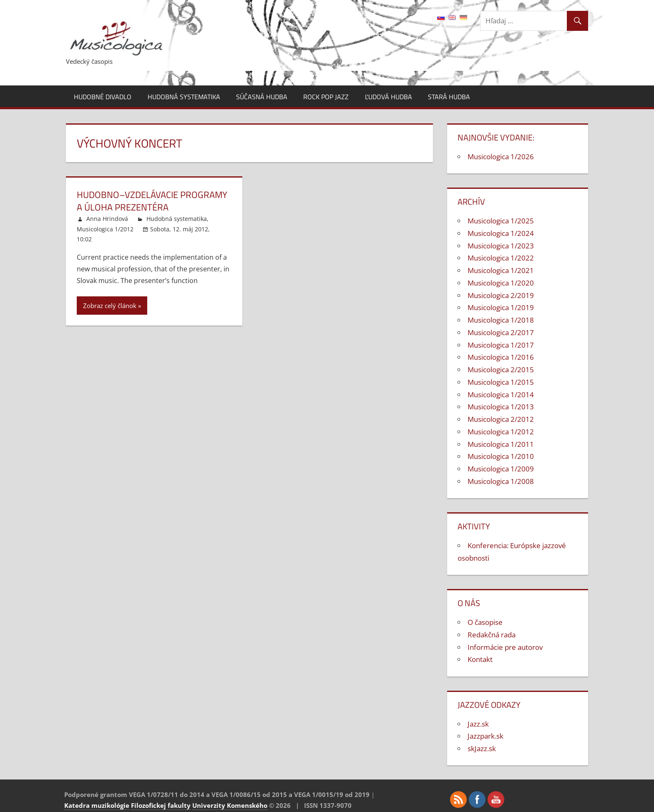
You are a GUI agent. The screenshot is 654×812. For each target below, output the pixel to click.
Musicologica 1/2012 (105, 229)
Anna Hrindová (107, 219)
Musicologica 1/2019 (501, 307)
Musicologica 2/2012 (501, 419)
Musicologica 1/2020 (501, 283)
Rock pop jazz (326, 97)
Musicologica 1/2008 (501, 481)
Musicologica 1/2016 (501, 357)
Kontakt (480, 659)
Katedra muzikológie (97, 805)
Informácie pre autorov (505, 647)
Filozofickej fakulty (161, 805)
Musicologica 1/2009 (501, 469)
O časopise (485, 622)
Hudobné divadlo (103, 97)
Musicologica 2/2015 (501, 370)
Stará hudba (449, 97)
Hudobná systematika (184, 97)
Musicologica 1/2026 (501, 157)
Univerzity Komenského (230, 805)
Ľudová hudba (389, 97)
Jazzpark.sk (485, 736)
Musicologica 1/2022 (501, 258)
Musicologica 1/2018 (501, 320)
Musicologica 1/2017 (501, 345)
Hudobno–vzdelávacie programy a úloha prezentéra (152, 201)
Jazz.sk (478, 724)
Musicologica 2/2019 (501, 295)
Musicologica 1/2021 (501, 270)
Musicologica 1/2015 (501, 382)
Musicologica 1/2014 (501, 395)
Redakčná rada (492, 635)
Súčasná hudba (262, 97)
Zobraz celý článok (110, 306)
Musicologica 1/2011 (501, 444)
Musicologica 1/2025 (501, 221)
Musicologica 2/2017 (501, 332)
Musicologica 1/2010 (501, 456)
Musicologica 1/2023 (501, 246)
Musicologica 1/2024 (501, 233)
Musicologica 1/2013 (501, 407)
